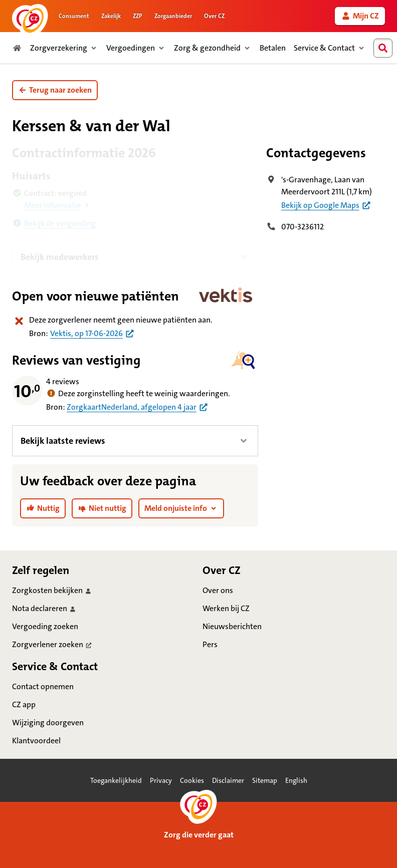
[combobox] (385, 48)
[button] (55, 90)
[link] (360, 16)
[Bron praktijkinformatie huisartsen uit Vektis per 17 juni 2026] (92, 333)
